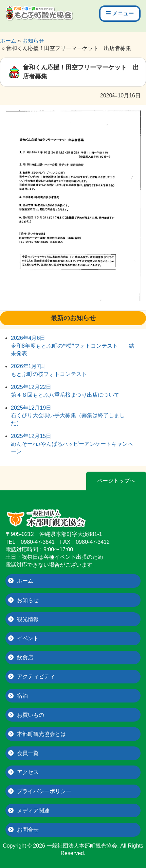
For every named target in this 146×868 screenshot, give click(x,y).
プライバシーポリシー (44, 791)
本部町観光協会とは (41, 734)
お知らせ (28, 600)
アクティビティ (36, 676)
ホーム (25, 581)
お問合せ (28, 830)
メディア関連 (33, 811)
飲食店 (25, 657)
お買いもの (31, 715)
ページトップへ (116, 481)
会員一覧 (28, 753)
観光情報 (28, 619)
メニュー (120, 13)
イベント (28, 638)
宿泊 (22, 696)
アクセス (28, 772)
